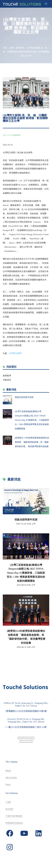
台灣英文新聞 (15, 353)
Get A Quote (11, 777)
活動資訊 (7, 380)
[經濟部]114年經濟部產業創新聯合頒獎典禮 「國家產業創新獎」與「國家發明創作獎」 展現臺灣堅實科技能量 (32, 442)
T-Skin (8, 802)
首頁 (5, 48)
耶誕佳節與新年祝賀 (24, 397)
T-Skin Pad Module (14, 816)
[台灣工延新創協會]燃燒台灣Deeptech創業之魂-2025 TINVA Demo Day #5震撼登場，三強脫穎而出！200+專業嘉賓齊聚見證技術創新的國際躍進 (32, 420)
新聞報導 (20, 48)
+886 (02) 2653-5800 (26, 741)
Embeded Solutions (14, 823)
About (8, 770)
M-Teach (9, 809)
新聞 (12, 48)
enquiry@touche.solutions (26, 737)
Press (8, 784)
